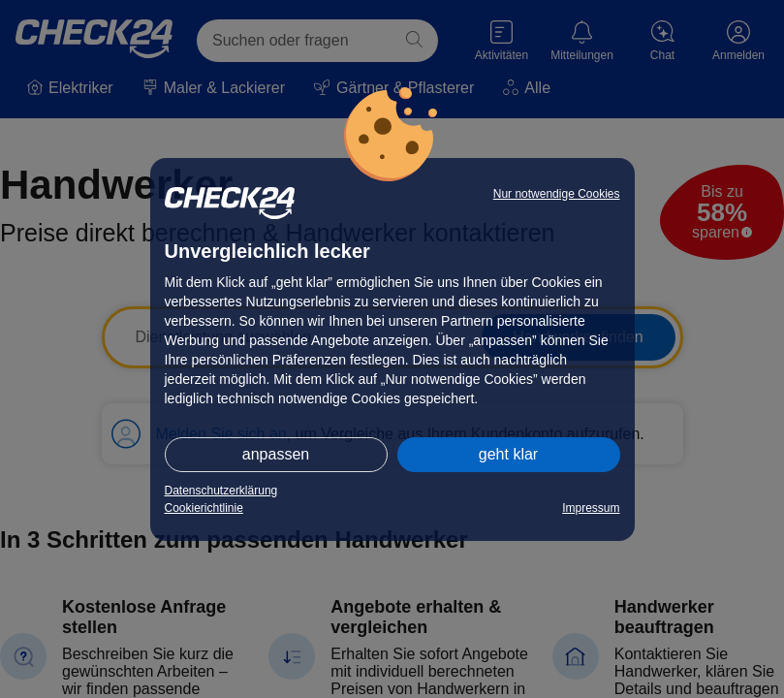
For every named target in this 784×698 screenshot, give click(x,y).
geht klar (508, 454)
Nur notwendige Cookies (557, 194)
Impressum (591, 508)
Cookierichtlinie (204, 508)
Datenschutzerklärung (221, 491)
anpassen (276, 454)
